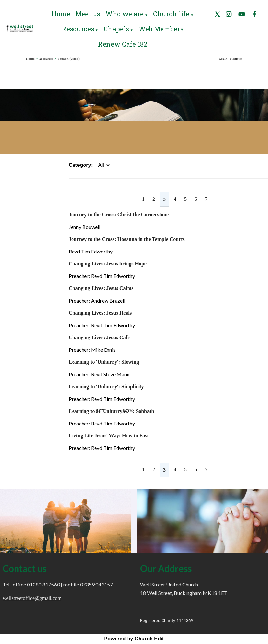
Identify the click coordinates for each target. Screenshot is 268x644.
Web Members (161, 29)
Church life (171, 14)
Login (223, 59)
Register (236, 59)
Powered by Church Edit (134, 639)
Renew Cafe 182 (123, 44)
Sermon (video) (68, 59)
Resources (78, 29)
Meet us (88, 14)
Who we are (125, 14)
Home (61, 14)
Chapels (116, 29)
